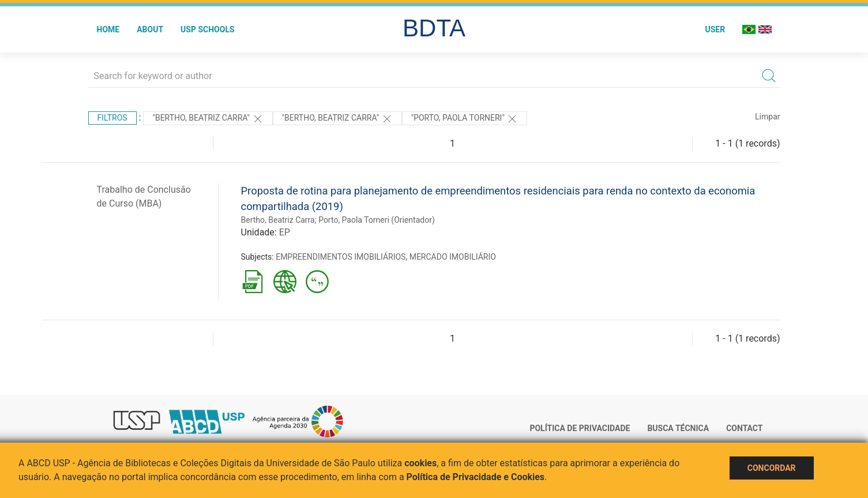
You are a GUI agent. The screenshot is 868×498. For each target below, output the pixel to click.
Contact (744, 428)
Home (108, 29)
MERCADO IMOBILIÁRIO (453, 257)
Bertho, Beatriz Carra (278, 220)
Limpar (767, 117)
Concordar (772, 468)
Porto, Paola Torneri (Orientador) (377, 220)
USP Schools (208, 29)
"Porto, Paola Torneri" (465, 119)
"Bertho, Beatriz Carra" (208, 119)
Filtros (112, 118)
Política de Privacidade (580, 428)
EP (285, 232)
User (715, 29)
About (150, 29)
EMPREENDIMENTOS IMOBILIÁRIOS (341, 257)
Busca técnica (678, 428)
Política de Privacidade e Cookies (476, 477)
